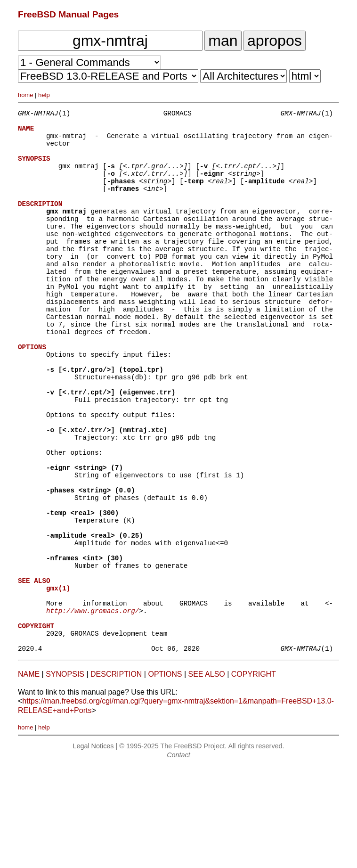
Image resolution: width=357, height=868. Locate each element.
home (26, 95)
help (44, 95)
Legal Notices (93, 848)
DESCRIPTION (116, 776)
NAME (29, 776)
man (223, 41)
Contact (178, 857)
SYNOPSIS (65, 776)
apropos (275, 41)
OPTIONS (165, 776)
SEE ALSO (207, 776)
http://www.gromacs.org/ (93, 705)
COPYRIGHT (254, 776)
